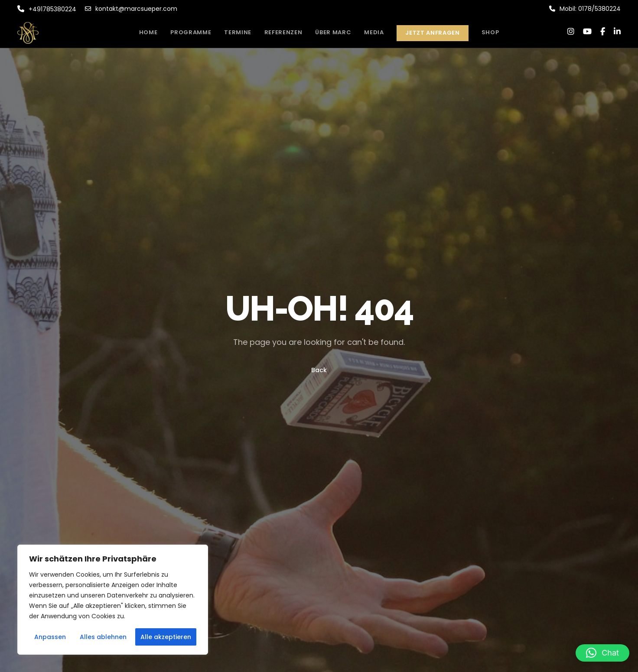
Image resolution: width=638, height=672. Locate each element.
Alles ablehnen (103, 637)
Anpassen (50, 637)
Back (319, 370)
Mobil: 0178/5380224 (585, 9)
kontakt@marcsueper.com (131, 9)
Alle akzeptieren (166, 637)
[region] (113, 600)
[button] (602, 653)
